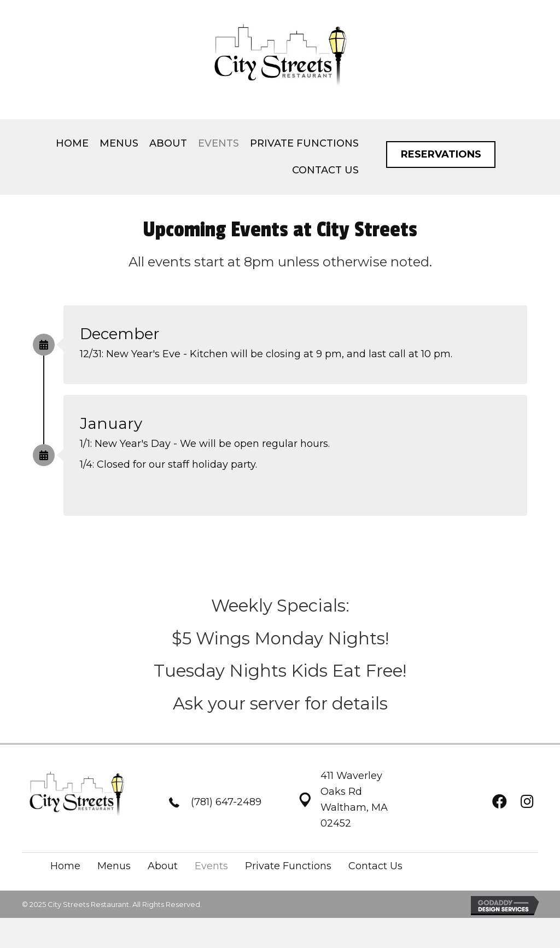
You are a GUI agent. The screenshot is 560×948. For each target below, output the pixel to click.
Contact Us (375, 866)
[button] (441, 155)
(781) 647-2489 (226, 802)
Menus (114, 866)
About (163, 866)
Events (211, 866)
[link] (72, 144)
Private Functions (288, 866)
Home (65, 866)
